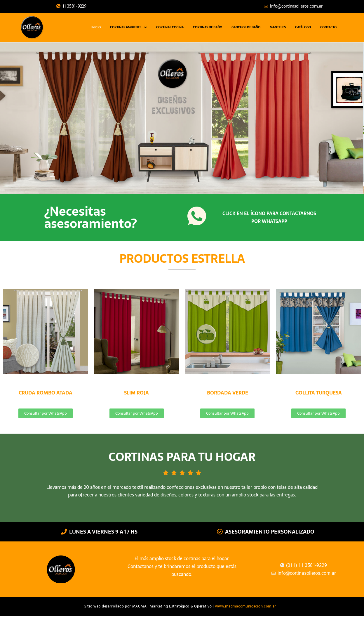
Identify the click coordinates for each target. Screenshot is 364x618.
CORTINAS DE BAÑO (208, 27)
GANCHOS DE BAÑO (246, 27)
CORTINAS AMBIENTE (128, 27)
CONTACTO (328, 27)
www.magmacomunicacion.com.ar (246, 606)
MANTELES (278, 27)
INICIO (96, 27)
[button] (128, 27)
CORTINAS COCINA (170, 27)
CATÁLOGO (303, 27)
